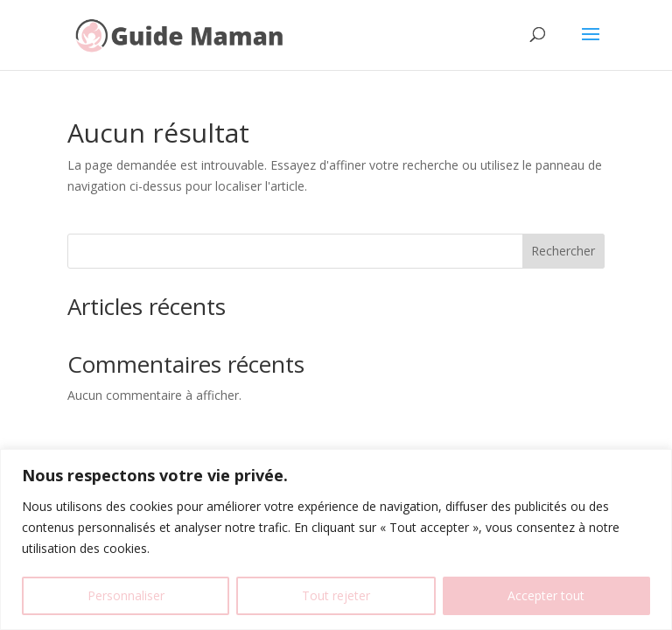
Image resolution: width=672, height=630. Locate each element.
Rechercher (563, 251)
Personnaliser (126, 595)
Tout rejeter (336, 595)
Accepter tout (546, 595)
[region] (336, 539)
